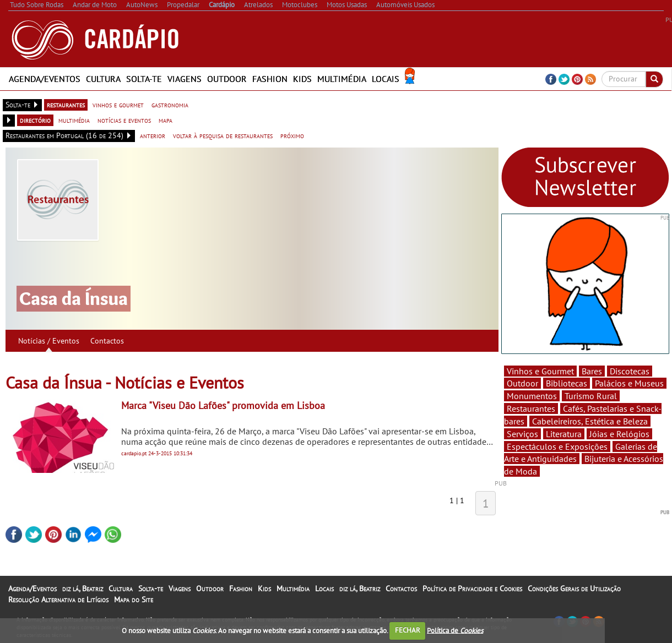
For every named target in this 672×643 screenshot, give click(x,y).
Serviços (522, 434)
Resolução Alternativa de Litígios (58, 600)
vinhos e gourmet (118, 105)
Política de (455, 630)
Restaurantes (531, 408)
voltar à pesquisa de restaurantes (223, 135)
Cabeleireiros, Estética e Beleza (590, 421)
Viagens (185, 79)
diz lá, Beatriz (83, 588)
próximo (292, 135)
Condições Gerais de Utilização (574, 588)
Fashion (270, 79)
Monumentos (532, 396)
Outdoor (227, 79)
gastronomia (170, 105)
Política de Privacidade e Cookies (472, 588)
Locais (386, 79)
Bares (592, 371)
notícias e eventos (124, 120)
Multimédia (342, 79)
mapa (166, 120)
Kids (302, 79)
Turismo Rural (591, 396)
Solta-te (144, 79)
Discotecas (630, 371)
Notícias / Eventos (49, 341)
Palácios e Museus (629, 383)
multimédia (74, 120)
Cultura (103, 79)
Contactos (107, 341)
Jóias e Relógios (619, 434)
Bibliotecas (567, 383)
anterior (153, 135)
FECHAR (408, 630)
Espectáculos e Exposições (557, 446)
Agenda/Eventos (45, 79)
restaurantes (66, 105)
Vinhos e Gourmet (540, 371)
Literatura (564, 434)
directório (35, 120)
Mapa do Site (134, 600)
